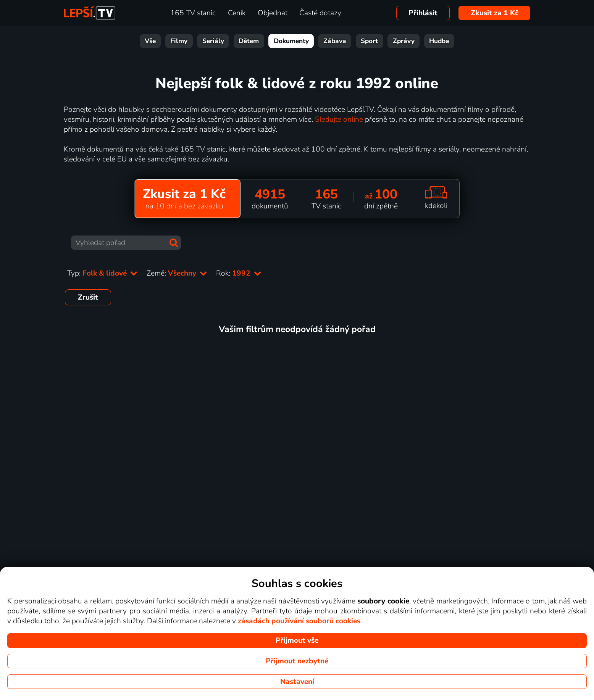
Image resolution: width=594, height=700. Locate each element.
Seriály (213, 41)
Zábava (335, 41)
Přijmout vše (297, 640)
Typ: (102, 273)
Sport (369, 41)
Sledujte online (339, 119)
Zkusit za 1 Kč (495, 13)
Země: (177, 273)
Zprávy (404, 41)
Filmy (179, 41)
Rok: (239, 273)
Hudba (439, 41)
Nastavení (297, 682)
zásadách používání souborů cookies (299, 621)
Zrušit (88, 297)
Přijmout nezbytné (297, 661)
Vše (150, 41)
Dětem (249, 41)
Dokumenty (291, 41)
